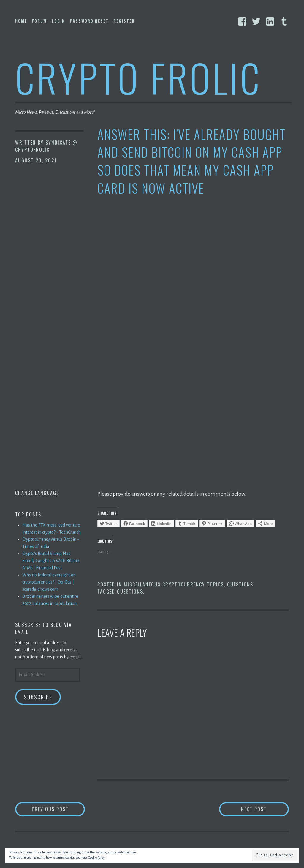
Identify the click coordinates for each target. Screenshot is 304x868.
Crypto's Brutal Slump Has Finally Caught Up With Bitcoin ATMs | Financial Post (51, 561)
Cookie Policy (96, 858)
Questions (240, 584)
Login (58, 21)
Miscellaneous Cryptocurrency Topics (174, 584)
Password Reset (89, 21)
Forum (39, 21)
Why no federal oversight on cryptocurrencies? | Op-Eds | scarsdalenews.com (49, 582)
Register (124, 21)
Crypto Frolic (138, 77)
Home (21, 21)
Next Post (265, 809)
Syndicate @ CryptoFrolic (46, 146)
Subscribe (38, 697)
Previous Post (58, 809)
